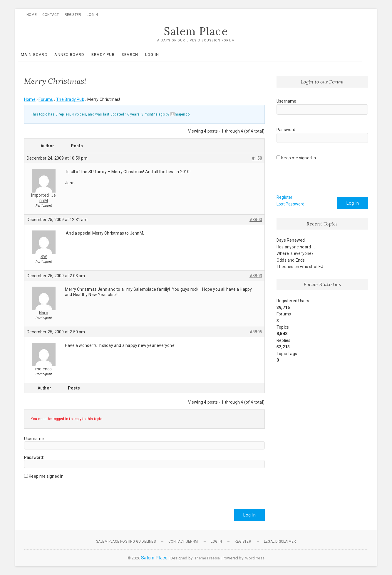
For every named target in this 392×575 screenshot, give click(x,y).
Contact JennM (183, 541)
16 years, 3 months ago (145, 114)
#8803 (256, 276)
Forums (46, 99)
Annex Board (76, 55)
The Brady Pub (70, 99)
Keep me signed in (46, 476)
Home (32, 15)
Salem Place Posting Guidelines (126, 541)
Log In (92, 15)
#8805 (256, 332)
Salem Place (196, 31)
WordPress (255, 558)
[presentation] (69, 492)
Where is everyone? (295, 253)
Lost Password (291, 204)
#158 (257, 158)
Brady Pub (109, 55)
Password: (34, 457)
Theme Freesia (207, 558)
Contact (51, 15)
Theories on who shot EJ (300, 267)
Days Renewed (291, 240)
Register (73, 15)
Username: (35, 439)
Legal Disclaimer (280, 541)
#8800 (256, 220)
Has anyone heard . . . (296, 247)
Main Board (40, 55)
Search (136, 55)
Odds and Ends (291, 260)
